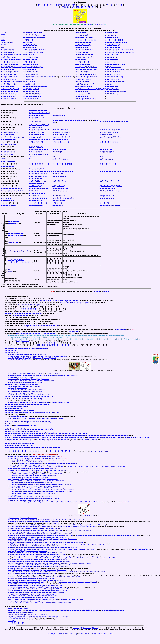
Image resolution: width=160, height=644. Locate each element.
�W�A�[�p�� (30, 47)
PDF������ (91, 556)
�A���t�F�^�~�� (10, 64)
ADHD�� (12, 621)
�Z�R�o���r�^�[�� (33, 67)
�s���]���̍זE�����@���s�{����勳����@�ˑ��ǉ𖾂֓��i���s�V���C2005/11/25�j (39, 556)
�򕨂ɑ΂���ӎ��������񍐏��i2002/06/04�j (18, 388)
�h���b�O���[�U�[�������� (52, 440)
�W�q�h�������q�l (34, 52)
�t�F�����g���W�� (86, 77)
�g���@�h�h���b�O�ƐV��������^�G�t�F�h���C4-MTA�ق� (38, 617)
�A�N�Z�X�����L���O (84, 7)
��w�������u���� (25, 426)
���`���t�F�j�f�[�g (115, 69)
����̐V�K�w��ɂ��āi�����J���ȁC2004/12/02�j (26, 584)
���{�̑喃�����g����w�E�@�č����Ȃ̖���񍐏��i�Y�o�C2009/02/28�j (32, 468)
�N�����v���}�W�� (34, 38)
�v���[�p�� (82, 91)
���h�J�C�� (111, 86)
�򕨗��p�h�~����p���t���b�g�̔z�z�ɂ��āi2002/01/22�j (27, 390)
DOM (3, 37)
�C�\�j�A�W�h (8, 69)
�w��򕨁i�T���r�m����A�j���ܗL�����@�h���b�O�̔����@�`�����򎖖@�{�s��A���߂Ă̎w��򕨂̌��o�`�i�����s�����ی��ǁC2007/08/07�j (58, 502)
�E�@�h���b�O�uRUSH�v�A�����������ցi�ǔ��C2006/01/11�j (70, 549)
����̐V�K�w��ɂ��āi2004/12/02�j (20, 377)
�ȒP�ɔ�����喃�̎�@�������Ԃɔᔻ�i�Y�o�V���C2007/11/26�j (35, 493)
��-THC (69, 77)
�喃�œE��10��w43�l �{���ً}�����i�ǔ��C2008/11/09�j (32, 483)
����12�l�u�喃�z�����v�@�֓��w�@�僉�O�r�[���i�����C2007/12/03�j (36, 488)
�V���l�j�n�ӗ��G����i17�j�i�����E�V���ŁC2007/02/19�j (31, 527)
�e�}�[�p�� (29, 82)
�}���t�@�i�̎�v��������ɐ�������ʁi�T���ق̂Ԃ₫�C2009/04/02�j (34, 465)
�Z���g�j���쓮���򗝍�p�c (113, 610)
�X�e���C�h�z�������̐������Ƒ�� (28, 462)
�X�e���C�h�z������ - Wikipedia (30, 463)
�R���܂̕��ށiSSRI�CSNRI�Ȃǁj (21, 613)
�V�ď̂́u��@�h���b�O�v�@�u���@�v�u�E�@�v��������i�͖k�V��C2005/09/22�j (39, 561)
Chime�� (110, 5)
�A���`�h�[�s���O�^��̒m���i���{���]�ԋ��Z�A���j (32, 447)
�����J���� (12, 353)
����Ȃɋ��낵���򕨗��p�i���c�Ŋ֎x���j (22, 402)
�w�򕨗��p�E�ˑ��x (23, 341)
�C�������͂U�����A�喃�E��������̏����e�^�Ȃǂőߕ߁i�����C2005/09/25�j (38, 560)
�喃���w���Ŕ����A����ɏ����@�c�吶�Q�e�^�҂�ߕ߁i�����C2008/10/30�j (37, 481)
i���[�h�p (88, 24)
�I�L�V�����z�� (10, 89)
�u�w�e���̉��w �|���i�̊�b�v (74, 303)
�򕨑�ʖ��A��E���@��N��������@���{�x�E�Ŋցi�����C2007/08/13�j (34, 498)
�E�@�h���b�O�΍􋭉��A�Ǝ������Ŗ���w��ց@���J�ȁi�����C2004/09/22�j (35, 587)
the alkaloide (8, 424)
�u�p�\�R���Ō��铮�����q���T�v (41, 326)
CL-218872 (5, 33)
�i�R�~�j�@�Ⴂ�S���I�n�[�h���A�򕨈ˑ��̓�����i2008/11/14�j (30, 477)
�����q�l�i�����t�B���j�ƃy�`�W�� (79, 610)
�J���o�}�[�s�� (9, 94)
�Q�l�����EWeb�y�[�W (49, 5)
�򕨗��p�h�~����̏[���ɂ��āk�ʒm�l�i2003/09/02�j (24, 386)
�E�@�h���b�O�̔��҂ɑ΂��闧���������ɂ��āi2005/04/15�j (29, 379)
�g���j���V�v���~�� (35, 86)
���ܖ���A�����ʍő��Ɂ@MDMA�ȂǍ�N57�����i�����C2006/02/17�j (34, 546)
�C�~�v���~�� (9, 74)
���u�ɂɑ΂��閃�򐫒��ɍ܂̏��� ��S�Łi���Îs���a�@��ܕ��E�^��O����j (34, 435)
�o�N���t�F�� (83, 45)
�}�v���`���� (113, 47)
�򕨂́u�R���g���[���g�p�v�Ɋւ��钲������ (63, 438)
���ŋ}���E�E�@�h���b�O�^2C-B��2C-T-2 (28, 615)
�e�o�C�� (28, 79)
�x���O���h (112, 33)
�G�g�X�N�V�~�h (10, 77)
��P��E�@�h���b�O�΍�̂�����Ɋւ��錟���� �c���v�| (26, 374)
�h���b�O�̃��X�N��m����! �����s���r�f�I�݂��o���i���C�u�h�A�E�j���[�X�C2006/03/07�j (46, 542)
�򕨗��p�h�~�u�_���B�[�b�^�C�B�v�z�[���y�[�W (26, 349)
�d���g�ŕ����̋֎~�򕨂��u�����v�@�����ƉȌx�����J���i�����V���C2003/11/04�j (40, 603)
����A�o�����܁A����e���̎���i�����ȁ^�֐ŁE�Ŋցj (30, 397)
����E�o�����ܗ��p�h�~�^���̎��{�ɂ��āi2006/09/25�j (30, 356)
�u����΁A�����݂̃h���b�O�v (29, 313)
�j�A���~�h (81, 33)
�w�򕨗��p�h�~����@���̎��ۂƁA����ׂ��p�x (36, 334)
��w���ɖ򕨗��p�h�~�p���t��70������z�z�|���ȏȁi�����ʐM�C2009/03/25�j (36, 467)
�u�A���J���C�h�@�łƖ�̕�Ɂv (32, 305)
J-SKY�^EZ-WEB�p (99, 24)
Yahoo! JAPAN (37, 568)
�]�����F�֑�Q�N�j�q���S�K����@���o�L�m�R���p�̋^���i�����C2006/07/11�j (40, 535)
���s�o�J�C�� (112, 72)
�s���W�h (80, 59)
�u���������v (21, 315)
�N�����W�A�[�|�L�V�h (36, 35)
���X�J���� (112, 57)
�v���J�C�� (82, 96)
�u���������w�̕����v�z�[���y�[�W (96, 634)
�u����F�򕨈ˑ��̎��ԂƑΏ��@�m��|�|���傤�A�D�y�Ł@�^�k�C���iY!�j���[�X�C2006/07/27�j (40, 534)
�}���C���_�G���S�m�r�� (119, 50)
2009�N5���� (120, 329)
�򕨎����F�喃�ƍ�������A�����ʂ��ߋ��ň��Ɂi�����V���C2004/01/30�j (33, 599)
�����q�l (110, 84)
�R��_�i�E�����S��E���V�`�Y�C (22, 301)
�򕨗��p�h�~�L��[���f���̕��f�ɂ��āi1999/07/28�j (25, 393)
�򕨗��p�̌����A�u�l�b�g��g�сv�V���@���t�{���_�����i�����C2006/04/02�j (37, 537)
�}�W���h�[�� (113, 45)
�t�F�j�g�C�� (82, 62)
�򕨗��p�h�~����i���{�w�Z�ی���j (19, 411)
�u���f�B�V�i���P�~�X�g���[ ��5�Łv (60, 301)
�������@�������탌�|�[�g (27, 399)
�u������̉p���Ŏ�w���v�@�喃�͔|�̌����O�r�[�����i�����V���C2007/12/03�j (43, 490)
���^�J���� (112, 59)
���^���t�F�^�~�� (115, 64)
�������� (11, 351)
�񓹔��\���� (58, 413)
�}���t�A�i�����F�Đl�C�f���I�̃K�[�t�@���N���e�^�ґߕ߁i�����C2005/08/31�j (39, 565)
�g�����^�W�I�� (32, 94)
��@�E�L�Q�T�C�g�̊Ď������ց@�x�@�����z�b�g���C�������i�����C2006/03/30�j (43, 539)
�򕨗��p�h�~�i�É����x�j (14, 408)
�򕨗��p (9, 417)
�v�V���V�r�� (83, 79)
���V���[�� (112, 55)
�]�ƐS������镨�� (18, 608)
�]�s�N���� (30, 69)
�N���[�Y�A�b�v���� (25, 472)
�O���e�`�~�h (8, 96)
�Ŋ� (7, 399)
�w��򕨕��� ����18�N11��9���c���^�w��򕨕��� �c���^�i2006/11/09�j (27, 355)
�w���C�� (111, 35)
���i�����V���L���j (60, 451)
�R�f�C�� (28, 42)
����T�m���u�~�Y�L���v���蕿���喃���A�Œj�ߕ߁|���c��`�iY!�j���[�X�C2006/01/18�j (43, 547)
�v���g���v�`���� (86, 99)
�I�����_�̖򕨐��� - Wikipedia (20, 495)
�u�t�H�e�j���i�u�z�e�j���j (90, 89)
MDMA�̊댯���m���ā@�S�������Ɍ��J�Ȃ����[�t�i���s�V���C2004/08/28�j (38, 591)
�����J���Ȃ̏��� (142, 549)
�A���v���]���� (11, 62)
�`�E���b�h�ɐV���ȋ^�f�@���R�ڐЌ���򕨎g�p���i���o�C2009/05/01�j (38, 460)
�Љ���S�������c (18, 417)
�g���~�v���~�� (38, 110)
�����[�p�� (112, 94)
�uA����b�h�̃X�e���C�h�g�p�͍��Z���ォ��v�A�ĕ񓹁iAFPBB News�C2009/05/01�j (37, 458)
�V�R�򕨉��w (8, 426)
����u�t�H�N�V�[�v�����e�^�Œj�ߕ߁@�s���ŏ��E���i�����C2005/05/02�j (38, 570)
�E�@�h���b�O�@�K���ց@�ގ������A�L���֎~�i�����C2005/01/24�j (36, 580)
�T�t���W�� (30, 45)
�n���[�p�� (82, 47)
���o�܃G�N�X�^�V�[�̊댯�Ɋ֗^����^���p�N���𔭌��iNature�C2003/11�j (32, 601)
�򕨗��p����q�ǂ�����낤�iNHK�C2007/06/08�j (23, 518)
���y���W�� (112, 79)
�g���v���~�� (31, 91)
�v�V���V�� (82, 82)
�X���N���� (30, 59)
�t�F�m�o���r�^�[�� (86, 67)
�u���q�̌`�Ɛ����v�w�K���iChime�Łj (62, 634)
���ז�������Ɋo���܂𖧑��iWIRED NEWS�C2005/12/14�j (28, 551)
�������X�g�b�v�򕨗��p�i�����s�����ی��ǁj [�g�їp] (30, 413)
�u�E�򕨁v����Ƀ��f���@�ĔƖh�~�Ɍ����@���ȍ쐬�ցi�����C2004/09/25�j (35, 585)
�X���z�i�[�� (31, 64)
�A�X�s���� (8, 50)
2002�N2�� (74, 331)
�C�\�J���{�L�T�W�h (12, 67)
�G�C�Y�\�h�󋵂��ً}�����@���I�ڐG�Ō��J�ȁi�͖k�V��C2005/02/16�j (32, 573)
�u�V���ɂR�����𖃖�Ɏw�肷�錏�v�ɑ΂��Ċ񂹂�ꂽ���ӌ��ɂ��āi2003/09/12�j (31, 381)
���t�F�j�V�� (112, 74)
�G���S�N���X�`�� (12, 82)
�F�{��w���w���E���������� (22, 438)
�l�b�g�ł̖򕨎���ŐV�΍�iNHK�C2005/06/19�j (19, 568)
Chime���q (56, 523)
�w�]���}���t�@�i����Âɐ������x (53, 345)
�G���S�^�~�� (9, 84)
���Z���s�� (112, 89)
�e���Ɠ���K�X (16, 623)
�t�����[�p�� (83, 94)
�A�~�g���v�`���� (11, 55)
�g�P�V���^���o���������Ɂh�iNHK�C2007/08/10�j (28, 500)
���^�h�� (110, 62)
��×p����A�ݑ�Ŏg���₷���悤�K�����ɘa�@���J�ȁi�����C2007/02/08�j (37, 528)
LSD (10, 270)
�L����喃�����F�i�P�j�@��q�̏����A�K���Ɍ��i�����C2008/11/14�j (36, 474)
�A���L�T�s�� (9, 57)
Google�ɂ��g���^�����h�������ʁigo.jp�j (25, 451)
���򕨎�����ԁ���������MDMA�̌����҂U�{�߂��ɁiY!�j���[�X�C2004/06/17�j (33, 596)
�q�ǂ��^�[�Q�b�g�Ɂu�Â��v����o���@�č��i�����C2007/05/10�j (34, 522)
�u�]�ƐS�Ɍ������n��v (27, 309)
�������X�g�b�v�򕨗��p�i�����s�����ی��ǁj (88, 525)
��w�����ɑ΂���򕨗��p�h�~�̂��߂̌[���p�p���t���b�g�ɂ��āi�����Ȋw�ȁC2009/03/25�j (96, 467)
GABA (3, 40)
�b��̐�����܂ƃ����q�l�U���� (41, 610)
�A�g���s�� (8, 52)
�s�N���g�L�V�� (84, 55)
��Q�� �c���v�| (54, 374)
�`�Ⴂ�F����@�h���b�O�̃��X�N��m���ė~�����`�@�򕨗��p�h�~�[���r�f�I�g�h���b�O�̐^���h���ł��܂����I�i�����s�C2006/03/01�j (60, 544)
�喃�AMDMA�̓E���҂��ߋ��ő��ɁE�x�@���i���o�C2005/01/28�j (32, 579)
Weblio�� (66, 7)
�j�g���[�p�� (83, 35)
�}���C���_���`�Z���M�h (119, 52)
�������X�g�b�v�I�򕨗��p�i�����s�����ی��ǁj (27, 404)
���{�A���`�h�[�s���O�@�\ (19, 443)
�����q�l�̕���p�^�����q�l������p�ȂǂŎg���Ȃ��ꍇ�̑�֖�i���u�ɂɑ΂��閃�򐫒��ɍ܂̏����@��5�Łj (46, 433)
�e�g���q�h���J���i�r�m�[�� (39, 77)
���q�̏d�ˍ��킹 (15, 610)
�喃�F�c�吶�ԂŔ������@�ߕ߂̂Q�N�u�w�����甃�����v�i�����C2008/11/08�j (42, 484)
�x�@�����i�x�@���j (16, 406)
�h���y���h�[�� (32, 96)
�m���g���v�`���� (86, 40)
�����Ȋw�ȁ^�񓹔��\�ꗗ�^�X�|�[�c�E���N (22, 384)
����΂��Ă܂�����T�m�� (60, 402)
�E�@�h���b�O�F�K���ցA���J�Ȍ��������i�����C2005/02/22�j (79, 572)
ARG (75, 440)
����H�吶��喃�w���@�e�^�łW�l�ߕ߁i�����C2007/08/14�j (30, 497)
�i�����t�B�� (31, 99)
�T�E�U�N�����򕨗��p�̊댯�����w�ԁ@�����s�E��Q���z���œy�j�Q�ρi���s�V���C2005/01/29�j (45, 577)
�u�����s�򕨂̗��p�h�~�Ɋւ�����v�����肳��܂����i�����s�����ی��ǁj (36, 418)
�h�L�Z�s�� (29, 84)
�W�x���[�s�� (31, 57)
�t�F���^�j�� (83, 72)
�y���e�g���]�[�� (115, 40)
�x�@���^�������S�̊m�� (72, 599)
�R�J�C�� (28, 40)
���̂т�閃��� (44, 402)
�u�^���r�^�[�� (84, 86)
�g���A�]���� (31, 89)
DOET (3, 35)
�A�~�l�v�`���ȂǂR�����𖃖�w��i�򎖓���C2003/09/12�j (25, 383)
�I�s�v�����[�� (10, 91)
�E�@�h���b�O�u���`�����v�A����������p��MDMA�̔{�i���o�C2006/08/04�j (40, 532)
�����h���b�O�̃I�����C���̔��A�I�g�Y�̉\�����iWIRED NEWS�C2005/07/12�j (38, 567)
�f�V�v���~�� (31, 72)
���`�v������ (113, 67)
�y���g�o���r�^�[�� (116, 42)
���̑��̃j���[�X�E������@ (32, 455)
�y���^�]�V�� (113, 38)
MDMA (3, 45)
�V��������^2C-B (18, 619)
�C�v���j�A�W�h (10, 72)
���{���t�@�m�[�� (115, 91)
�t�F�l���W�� (83, 64)
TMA (3, 47)
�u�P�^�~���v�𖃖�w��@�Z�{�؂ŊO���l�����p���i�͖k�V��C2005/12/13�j (35, 553)
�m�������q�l (83, 42)
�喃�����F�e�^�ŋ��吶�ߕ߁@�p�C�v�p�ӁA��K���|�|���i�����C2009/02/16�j (38, 470)
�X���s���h (30, 62)
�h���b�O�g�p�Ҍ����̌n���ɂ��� (104, 438)
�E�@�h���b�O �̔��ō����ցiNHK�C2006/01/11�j (26, 549)
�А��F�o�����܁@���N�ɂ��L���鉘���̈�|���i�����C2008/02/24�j (34, 486)
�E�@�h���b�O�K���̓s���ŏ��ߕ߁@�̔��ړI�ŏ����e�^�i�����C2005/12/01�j (37, 554)
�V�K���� (89, 515)
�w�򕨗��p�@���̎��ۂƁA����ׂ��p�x (86, 628)
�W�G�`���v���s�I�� (35, 50)
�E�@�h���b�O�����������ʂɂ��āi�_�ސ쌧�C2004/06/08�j (31, 597)
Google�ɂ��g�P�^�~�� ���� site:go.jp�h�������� (78, 582)
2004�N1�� (51, 343)
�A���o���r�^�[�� (11, 59)
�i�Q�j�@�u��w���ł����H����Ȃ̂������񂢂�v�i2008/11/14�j (34, 476)
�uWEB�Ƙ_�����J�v (90, 440)
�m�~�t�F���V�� (84, 38)
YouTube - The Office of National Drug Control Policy (79, 530)
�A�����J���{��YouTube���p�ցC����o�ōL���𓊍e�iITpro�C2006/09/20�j (35, 530)
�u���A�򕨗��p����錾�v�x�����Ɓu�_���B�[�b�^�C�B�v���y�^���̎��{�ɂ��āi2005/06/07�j (43, 375)
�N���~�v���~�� (33, 33)
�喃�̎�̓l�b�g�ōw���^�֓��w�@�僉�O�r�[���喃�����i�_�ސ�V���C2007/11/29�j (42, 491)
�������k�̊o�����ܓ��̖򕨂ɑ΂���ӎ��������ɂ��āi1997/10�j (29, 395)
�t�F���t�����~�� (86, 74)
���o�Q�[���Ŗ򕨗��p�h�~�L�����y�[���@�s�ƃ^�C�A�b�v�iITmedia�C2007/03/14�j (38, 525)
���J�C (8, 313)
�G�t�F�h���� (9, 79)
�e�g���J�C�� (31, 74)
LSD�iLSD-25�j (7, 42)
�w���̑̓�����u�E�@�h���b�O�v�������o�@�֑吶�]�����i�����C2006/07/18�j (107, 535)
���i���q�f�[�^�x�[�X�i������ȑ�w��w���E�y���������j (97, 435)
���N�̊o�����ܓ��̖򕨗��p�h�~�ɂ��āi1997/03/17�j (25, 391)
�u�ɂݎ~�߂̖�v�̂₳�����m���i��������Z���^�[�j (29, 429)
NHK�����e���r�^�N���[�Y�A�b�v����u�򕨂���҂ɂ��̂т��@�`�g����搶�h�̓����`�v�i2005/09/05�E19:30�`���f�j (50, 563)
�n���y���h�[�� (84, 50)
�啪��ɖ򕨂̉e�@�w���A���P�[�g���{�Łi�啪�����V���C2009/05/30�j (34, 456)
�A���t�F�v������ (19, 262)
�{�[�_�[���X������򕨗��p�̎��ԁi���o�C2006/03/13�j (27, 541)
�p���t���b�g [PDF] (61, 356)
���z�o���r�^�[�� (115, 82)
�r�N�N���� (82, 52)
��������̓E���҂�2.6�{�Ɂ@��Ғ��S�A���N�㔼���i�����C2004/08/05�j (36, 592)
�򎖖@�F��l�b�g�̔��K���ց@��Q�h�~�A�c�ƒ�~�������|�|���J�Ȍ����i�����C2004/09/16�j (43, 589)
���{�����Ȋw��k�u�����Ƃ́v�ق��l (22, 431)
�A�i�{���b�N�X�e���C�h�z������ (61, 463)
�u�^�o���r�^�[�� (85, 84)
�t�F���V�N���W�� (86, 69)
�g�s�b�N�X (69, 5)
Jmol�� (119, 5)
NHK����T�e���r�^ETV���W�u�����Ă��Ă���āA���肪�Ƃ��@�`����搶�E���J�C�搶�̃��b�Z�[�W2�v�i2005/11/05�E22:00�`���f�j (66, 558)
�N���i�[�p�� (8, 99)
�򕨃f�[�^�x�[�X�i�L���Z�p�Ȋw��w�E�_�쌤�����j (28, 422)
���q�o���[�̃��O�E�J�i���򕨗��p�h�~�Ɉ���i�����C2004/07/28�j (32, 594)
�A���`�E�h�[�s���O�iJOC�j (19, 445)
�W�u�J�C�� (30, 55)
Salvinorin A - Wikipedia (124, 502)
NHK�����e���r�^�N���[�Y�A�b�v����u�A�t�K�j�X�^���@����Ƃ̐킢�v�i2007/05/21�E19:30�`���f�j (48, 520)
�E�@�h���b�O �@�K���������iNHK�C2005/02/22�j (29, 572)
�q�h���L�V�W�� (85, 57)
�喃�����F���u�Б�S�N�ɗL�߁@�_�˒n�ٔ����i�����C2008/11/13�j (33, 479)
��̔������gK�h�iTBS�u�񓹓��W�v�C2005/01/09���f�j (26, 582)
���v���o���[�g (114, 77)
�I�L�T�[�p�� (8, 86)
